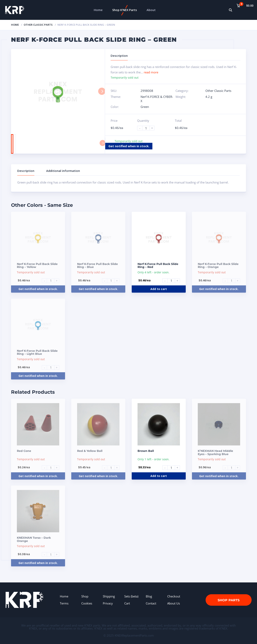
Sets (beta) (131, 596)
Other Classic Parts (38, 25)
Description (26, 171)
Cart (127, 603)
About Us (174, 603)
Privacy (108, 603)
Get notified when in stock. (129, 146)
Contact (151, 603)
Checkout (174, 596)
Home (98, 10)
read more (151, 72)
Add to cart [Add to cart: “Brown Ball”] (159, 476)
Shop (85, 596)
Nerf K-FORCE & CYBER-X (157, 99)
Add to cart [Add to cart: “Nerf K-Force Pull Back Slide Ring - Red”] (159, 289)
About (151, 10)
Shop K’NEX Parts (125, 10)
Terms (64, 603)
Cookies (87, 603)
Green (145, 107)
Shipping (109, 596)
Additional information (63, 171)
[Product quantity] (148, 128)
